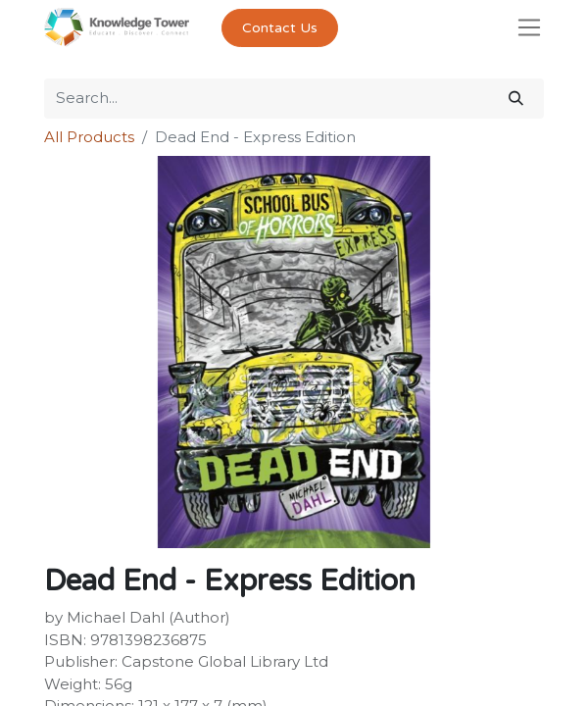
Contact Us (280, 28)
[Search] (516, 99)
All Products (89, 137)
